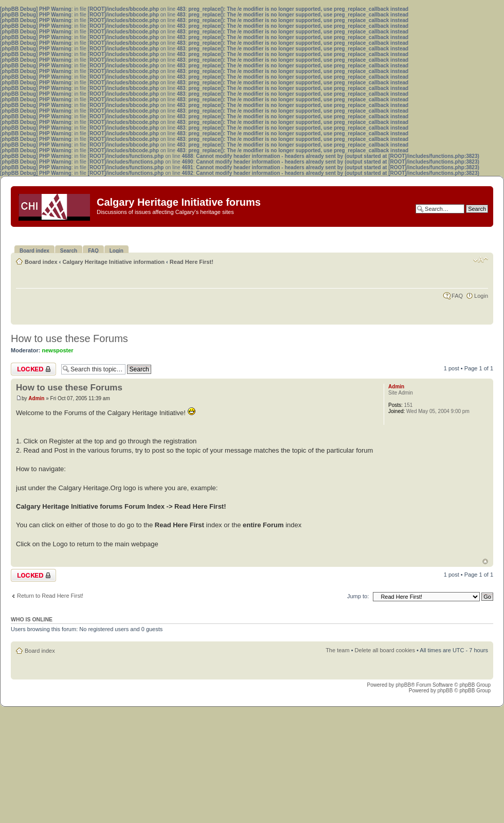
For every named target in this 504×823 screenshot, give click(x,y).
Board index (41, 262)
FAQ (457, 296)
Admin (36, 398)
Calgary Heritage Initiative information (113, 262)
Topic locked (33, 369)
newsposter (58, 350)
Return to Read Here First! (50, 596)
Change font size (481, 260)
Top (485, 561)
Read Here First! (192, 262)
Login (481, 296)
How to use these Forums (69, 338)
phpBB (403, 685)
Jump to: (358, 596)
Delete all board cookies (385, 650)
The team (337, 650)
